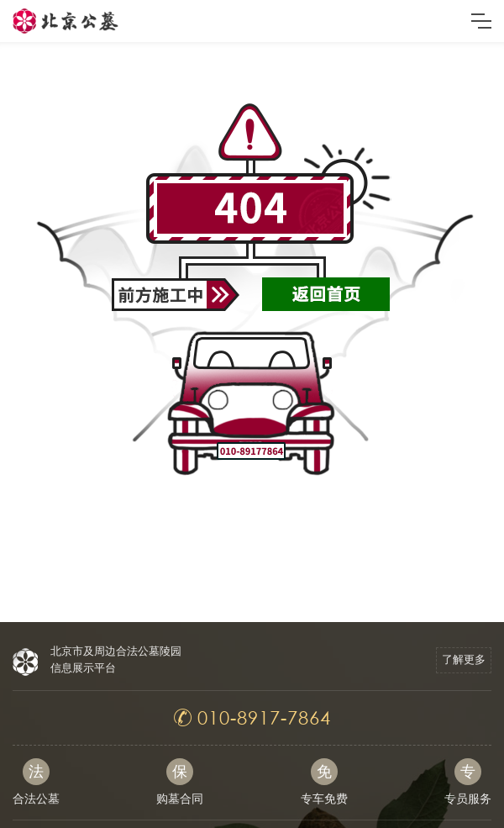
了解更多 (464, 659)
